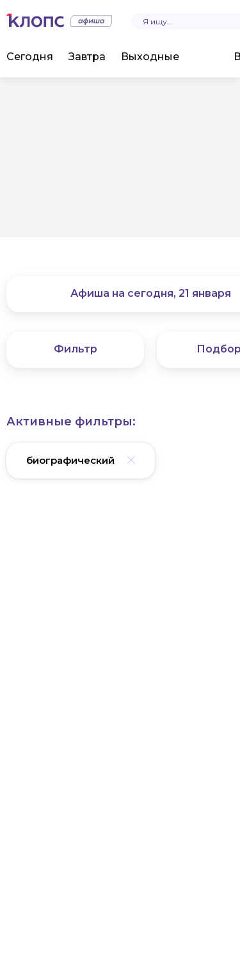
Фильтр (76, 349)
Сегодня (30, 57)
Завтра (87, 57)
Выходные (150, 57)
